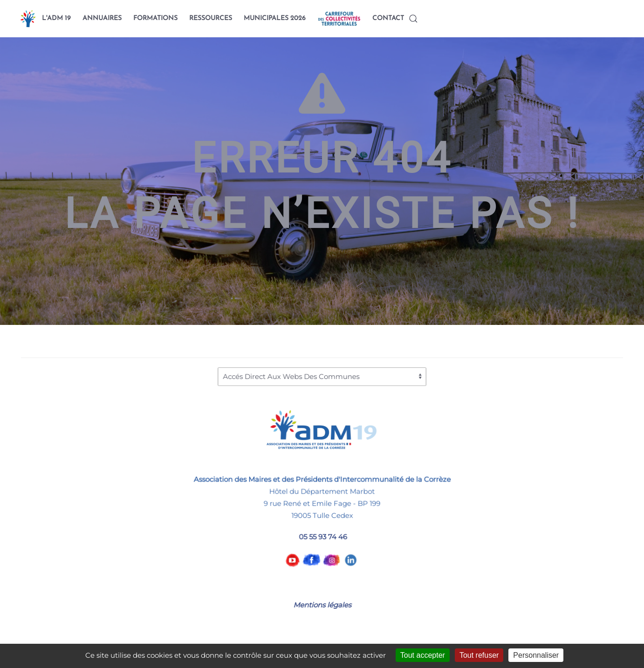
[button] (413, 19)
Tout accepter (423, 655)
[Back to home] (28, 19)
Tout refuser (479, 655)
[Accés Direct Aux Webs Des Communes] (322, 376)
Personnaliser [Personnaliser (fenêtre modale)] (536, 655)
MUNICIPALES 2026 (275, 18)
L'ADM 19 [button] (56, 18)
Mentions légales (322, 605)
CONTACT (388, 18)
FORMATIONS (155, 18)
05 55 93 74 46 (323, 536)
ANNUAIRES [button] (102, 18)
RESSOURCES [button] (211, 18)
